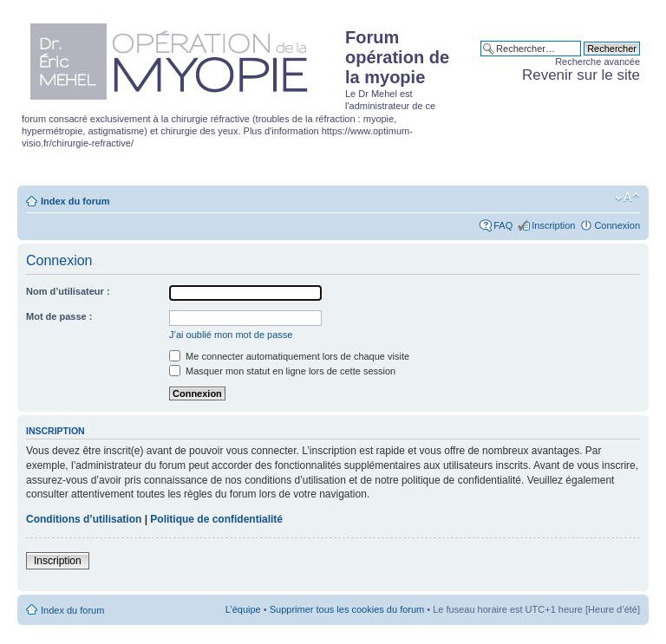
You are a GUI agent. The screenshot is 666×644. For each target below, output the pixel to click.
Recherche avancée (597, 62)
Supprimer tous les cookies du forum (347, 609)
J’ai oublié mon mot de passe (231, 335)
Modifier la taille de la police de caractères (627, 198)
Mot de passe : (59, 316)
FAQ (503, 225)
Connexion (617, 225)
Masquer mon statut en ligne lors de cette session (282, 371)
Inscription (553, 225)
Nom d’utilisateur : (68, 291)
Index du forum (75, 201)
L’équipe (243, 609)
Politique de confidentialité (216, 519)
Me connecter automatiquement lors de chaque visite (289, 356)
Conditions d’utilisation (84, 519)
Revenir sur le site (581, 75)
